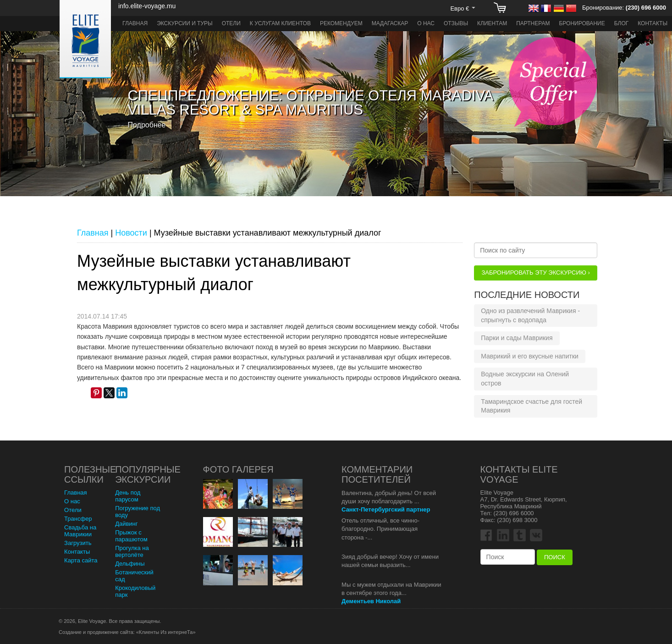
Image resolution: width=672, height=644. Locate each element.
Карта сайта (81, 560)
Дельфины (130, 564)
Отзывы (456, 23)
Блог (622, 23)
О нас (426, 23)
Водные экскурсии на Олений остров (525, 379)
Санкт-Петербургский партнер (386, 509)
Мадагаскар (390, 23)
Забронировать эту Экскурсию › (535, 272)
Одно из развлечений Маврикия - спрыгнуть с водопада (530, 315)
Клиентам (492, 23)
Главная (135, 23)
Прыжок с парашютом (131, 536)
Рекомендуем (341, 23)
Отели (231, 23)
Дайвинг (126, 524)
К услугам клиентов (280, 23)
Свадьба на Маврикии (80, 531)
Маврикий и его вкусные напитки (530, 356)
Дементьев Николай (371, 601)
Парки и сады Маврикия (517, 338)
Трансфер (78, 519)
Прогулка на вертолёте (132, 551)
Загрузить (78, 543)
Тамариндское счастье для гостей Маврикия (532, 406)
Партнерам (533, 23)
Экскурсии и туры (185, 23)
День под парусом (128, 496)
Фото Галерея (238, 469)
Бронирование (582, 23)
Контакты (653, 23)
